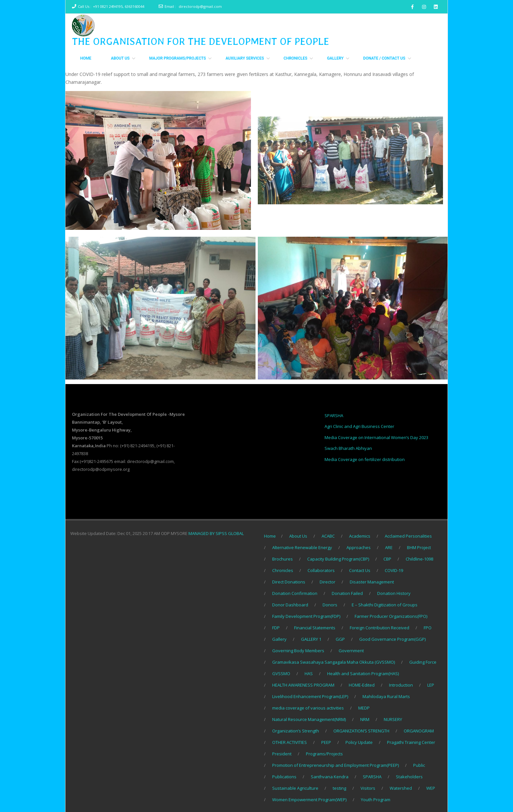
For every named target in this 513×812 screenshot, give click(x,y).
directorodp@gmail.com (200, 6)
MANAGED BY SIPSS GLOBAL (216, 533)
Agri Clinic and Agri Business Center (359, 426)
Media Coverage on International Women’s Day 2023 (376, 437)
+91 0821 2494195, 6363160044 (119, 6)
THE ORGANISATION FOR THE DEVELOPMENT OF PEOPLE (201, 41)
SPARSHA (334, 415)
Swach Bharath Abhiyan (348, 448)
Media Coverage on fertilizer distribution (365, 459)
